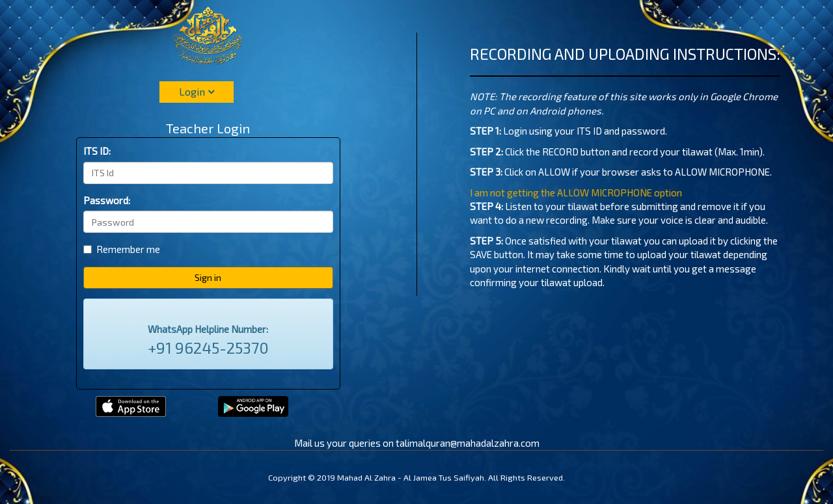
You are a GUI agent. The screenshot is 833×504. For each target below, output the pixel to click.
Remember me (122, 249)
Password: (107, 200)
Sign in (208, 277)
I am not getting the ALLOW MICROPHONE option (576, 192)
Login (197, 91)
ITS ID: (97, 151)
